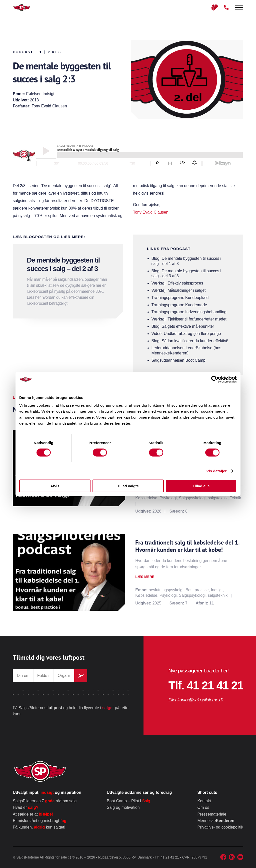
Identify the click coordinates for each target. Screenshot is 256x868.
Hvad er (25, 807)
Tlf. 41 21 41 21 (206, 685)
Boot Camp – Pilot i (128, 801)
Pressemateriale (212, 814)
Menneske (216, 821)
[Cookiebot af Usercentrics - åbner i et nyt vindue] (215, 379)
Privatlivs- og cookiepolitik (220, 827)
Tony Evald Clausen (151, 212)
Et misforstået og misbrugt (39, 821)
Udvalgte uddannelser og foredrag (139, 792)
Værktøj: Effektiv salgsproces (177, 283)
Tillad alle (201, 486)
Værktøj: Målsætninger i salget (179, 290)
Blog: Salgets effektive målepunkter (183, 326)
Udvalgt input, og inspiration (47, 792)
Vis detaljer (217, 471)
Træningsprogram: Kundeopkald (180, 298)
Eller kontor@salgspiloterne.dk (196, 700)
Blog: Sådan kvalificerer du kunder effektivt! (190, 341)
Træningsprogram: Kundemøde (179, 305)
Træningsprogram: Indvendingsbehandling (189, 312)
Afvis (55, 486)
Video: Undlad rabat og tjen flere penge (186, 334)
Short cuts (207, 792)
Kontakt (204, 801)
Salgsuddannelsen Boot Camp (178, 360)
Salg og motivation (123, 807)
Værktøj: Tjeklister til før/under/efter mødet (189, 319)
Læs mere (145, 577)
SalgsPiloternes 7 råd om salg (45, 801)
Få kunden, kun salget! (39, 827)
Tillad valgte (128, 486)
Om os (203, 807)
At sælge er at (33, 814)
